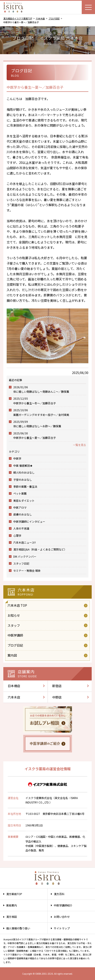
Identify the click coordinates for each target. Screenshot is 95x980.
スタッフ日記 (21, 563)
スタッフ (14, 625)
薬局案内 (12, 905)
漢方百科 (59, 894)
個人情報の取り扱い (18, 928)
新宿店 (57, 686)
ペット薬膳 (20, 493)
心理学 (17, 535)
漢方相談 (12, 917)
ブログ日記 (54, 18)
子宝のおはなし (23, 480)
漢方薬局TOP (14, 894)
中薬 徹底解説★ (23, 465)
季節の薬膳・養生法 (25, 486)
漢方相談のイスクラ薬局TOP (18, 18)
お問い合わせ (62, 917)
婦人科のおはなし (24, 472)
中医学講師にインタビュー (29, 521)
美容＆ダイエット (24, 500)
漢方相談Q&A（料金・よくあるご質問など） (40, 549)
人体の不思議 (21, 528)
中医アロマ (20, 507)
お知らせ (14, 615)
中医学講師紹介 (63, 905)
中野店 (57, 697)
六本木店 (40, 18)
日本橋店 (14, 686)
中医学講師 (15, 635)
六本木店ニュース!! (24, 542)
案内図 (12, 655)
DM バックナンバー (25, 556)
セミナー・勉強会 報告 (27, 570)
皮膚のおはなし (23, 514)
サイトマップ (62, 928)
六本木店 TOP (17, 605)
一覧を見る (79, 445)
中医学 (17, 458)
